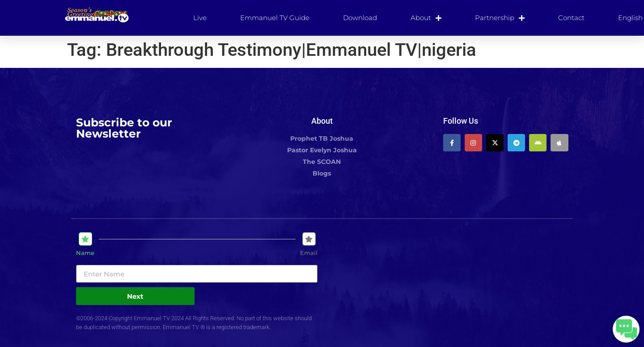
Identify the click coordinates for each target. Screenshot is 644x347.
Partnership (500, 18)
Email (309, 253)
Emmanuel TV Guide (275, 18)
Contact (571, 18)
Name (85, 253)
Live (200, 18)
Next (135, 296)
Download (360, 18)
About (426, 18)
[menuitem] (630, 18)
